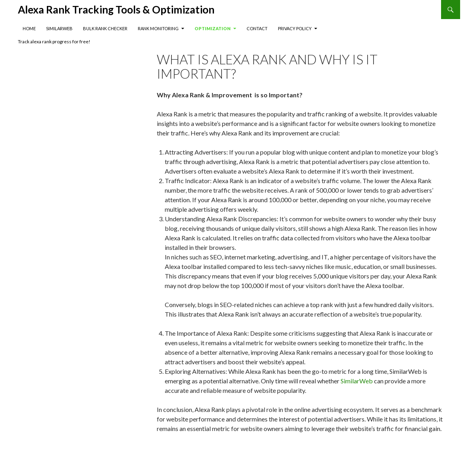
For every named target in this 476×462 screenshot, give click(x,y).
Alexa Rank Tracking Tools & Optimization (116, 10)
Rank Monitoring (158, 28)
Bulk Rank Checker (105, 28)
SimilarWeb (59, 28)
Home (29, 28)
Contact (257, 28)
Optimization (213, 28)
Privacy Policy (295, 28)
